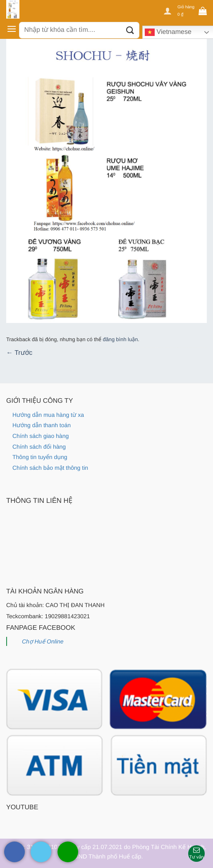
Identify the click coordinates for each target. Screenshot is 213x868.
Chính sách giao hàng (41, 436)
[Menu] (12, 29)
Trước (19, 353)
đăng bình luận (121, 339)
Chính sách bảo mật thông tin (50, 468)
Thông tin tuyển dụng (40, 457)
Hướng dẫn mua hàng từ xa (48, 415)
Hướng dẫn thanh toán (42, 425)
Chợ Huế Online (43, 641)
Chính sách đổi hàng (39, 447)
